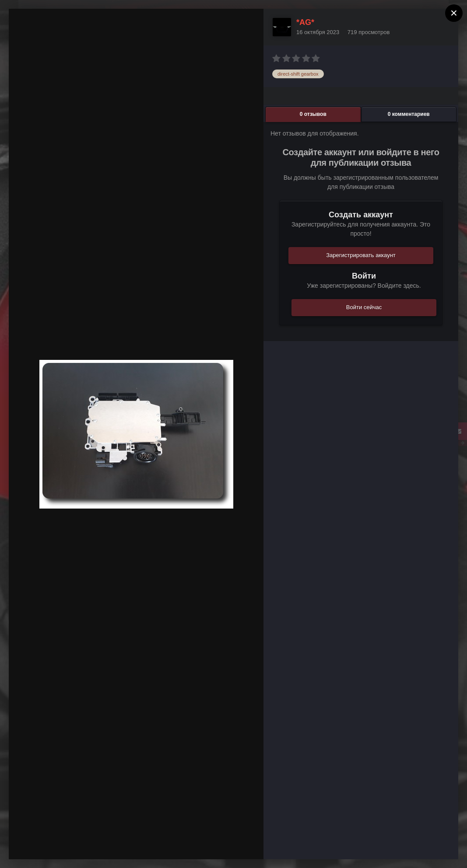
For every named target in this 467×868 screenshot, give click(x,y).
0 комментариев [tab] (409, 114)
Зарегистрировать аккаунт (361, 255)
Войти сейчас (364, 307)
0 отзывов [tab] (313, 114)
